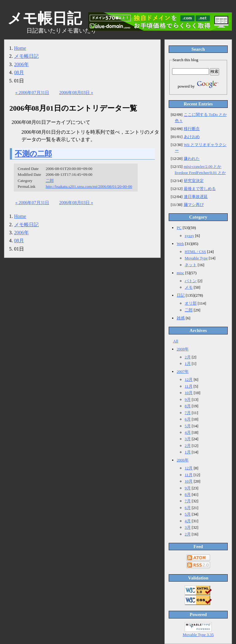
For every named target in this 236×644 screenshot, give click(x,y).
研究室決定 (194, 181)
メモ (189, 287)
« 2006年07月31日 (32, 93)
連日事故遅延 (196, 197)
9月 (188, 399)
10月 (189, 393)
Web (180, 244)
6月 (188, 419)
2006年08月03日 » (76, 93)
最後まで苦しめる (200, 189)
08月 (19, 72)
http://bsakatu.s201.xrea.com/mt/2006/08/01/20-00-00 (89, 186)
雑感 (181, 318)
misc (181, 273)
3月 (188, 439)
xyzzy (189, 236)
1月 (188, 363)
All (176, 341)
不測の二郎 (33, 154)
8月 (188, 406)
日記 (181, 295)
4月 (188, 432)
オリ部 (191, 303)
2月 (188, 357)
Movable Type (196, 258)
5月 (188, 426)
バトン (191, 281)
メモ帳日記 (26, 56)
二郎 (50, 181)
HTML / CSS (195, 252)
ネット (191, 265)
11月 (189, 386)
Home (20, 48)
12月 (189, 379)
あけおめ (192, 137)
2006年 (22, 64)
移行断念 (192, 129)
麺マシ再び (194, 205)
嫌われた (192, 158)
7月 (188, 413)
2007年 (183, 371)
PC (179, 228)
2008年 (183, 349)
